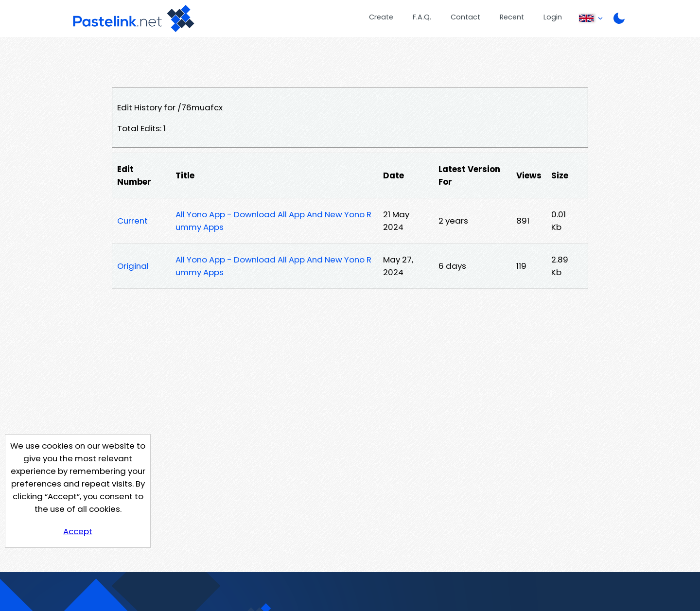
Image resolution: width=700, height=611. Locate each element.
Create (381, 17)
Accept (78, 531)
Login (553, 17)
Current (132, 221)
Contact (465, 17)
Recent (512, 17)
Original (133, 266)
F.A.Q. (422, 17)
